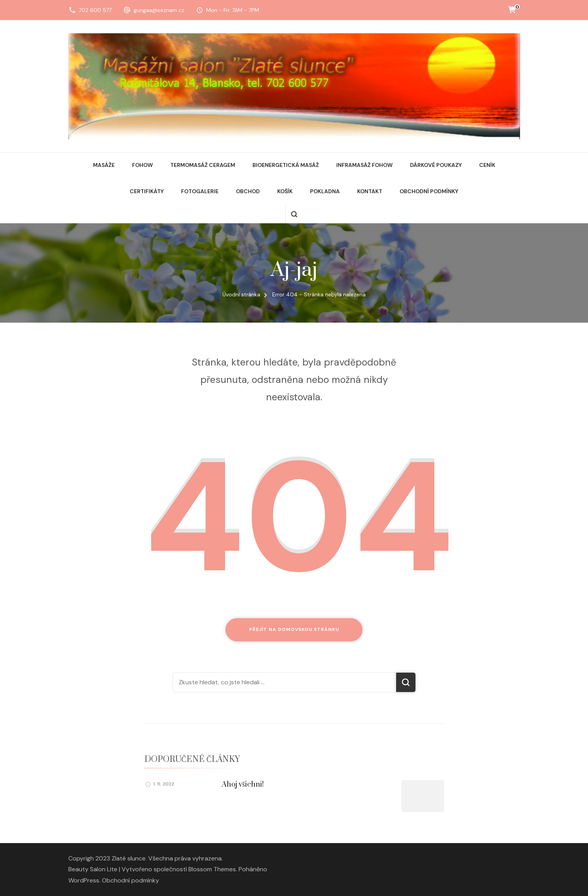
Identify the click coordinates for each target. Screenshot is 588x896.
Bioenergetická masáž (286, 165)
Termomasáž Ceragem (203, 165)
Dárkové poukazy (436, 165)
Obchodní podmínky (429, 191)
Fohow (142, 165)
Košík (285, 191)
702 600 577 (95, 10)
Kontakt (370, 191)
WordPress (84, 880)
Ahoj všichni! (243, 785)
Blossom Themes (212, 869)
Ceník (487, 165)
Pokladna (325, 191)
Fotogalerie (200, 191)
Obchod (248, 191)
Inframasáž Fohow (364, 165)
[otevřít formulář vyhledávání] (294, 214)
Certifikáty (147, 191)
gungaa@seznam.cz (159, 10)
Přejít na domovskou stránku (294, 629)
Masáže (104, 165)
